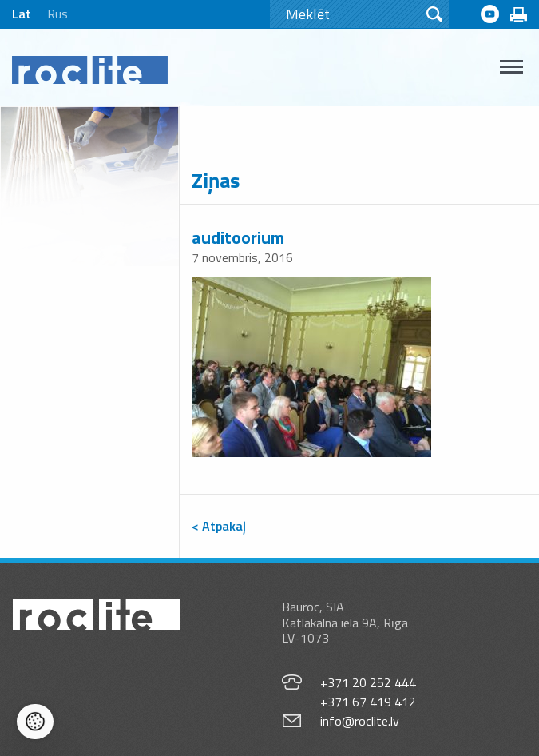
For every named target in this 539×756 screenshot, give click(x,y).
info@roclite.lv (360, 721)
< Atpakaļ (219, 526)
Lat (22, 14)
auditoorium (238, 237)
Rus (57, 14)
